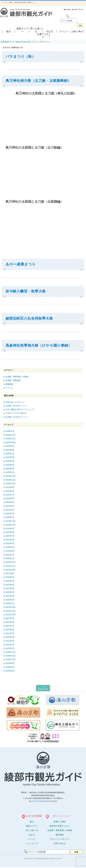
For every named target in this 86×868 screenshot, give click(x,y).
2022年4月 (10, 592)
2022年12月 (11, 562)
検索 (80, 26)
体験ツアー (32, 826)
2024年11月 (11, 480)
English (67, 9)
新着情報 (9, 384)
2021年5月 (10, 633)
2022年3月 (10, 596)
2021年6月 (10, 630)
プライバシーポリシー (60, 839)
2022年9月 (10, 573)
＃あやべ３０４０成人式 (16, 413)
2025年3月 (10, 469)
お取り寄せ (77, 31)
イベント (64, 31)
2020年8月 (10, 667)
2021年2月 (10, 645)
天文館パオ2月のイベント (16, 406)
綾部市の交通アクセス (60, 826)
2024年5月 (10, 502)
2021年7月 (10, 626)
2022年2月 (10, 600)
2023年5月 (10, 543)
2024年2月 (10, 514)
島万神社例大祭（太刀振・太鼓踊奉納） (38, 81)
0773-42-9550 (38, 801)
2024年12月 (11, 476)
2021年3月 (10, 641)
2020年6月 (10, 671)
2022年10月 (11, 570)
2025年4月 (10, 465)
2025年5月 (10, 461)
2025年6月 (10, 457)
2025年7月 (10, 454)
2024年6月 (10, 498)
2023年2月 (10, 555)
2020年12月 (11, 652)
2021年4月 (10, 637)
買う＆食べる (32, 830)
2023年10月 (11, 525)
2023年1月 (10, 558)
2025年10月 (11, 442)
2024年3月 (10, 510)
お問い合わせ (78, 9)
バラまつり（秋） (21, 56)
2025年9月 (10, 446)
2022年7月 (10, 581)
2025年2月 (10, 472)
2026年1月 (10, 431)
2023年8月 (10, 532)
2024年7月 (10, 495)
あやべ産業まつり (21, 264)
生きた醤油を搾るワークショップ (20, 409)
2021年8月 (10, 622)
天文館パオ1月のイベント (16, 417)
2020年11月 (11, 656)
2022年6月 (10, 585)
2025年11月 (11, 439)
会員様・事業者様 (13, 380)
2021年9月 (10, 618)
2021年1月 (10, 648)
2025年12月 (11, 435)
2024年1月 (10, 517)
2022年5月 (10, 588)
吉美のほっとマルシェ (15, 402)
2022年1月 (10, 603)
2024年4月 (10, 506)
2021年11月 (11, 611)
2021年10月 (11, 615)
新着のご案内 (60, 822)
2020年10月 (11, 659)
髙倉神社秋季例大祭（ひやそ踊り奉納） (39, 345)
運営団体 (60, 835)
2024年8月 (10, 491)
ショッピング (32, 843)
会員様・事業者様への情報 (17, 377)
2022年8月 (10, 577)
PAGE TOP (43, 688)
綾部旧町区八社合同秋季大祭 (29, 318)
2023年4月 (10, 547)
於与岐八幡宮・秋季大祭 (26, 291)
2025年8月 (10, 450)
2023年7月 (10, 536)
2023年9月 (10, 529)
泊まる (50, 31)
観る (9, 31)
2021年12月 (11, 607)
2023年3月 (10, 551)
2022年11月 (11, 566)
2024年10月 (11, 484)
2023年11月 (11, 521)
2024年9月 (10, 487)
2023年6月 (10, 540)
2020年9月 (10, 663)
